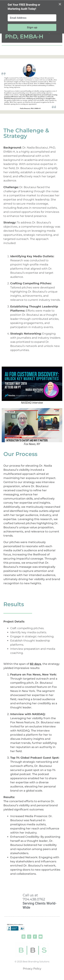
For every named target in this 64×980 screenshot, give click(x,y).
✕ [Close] (60, 4)
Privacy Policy (32, 969)
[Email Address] (32, 18)
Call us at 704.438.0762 (34, 897)
